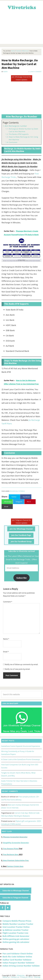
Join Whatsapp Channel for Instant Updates (21, 78)
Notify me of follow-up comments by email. (21, 664)
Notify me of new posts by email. (18, 669)
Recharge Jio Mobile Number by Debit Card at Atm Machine (23, 130)
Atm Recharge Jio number (16, 126)
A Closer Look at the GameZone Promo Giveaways (21, 759)
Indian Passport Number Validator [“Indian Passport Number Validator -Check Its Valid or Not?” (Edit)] (18, 963)
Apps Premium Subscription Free (16, 860)
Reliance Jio (14, 491)
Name (6, 639)
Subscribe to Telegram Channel (15, 898)
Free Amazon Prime (11, 849)
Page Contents (11, 123)
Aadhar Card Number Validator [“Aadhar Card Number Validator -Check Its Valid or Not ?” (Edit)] (17, 960)
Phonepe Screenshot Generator (15, 837)
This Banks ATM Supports (19, 134)
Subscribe (21, 578)
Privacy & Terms (27, 977)
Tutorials (22, 491)
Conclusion (13, 142)
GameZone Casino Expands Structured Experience (21, 746)
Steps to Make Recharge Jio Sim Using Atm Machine (23, 138)
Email (6, 652)
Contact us (15, 977)
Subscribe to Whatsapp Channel (16, 891)
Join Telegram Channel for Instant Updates (22, 521)
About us (6, 977)
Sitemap (37, 977)
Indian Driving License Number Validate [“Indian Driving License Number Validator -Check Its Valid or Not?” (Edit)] (21, 966)
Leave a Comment (36, 72)
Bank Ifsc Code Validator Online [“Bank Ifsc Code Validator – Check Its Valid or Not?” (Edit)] (17, 957)
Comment (8, 602)
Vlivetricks (21, 7)
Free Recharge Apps (11, 854)
